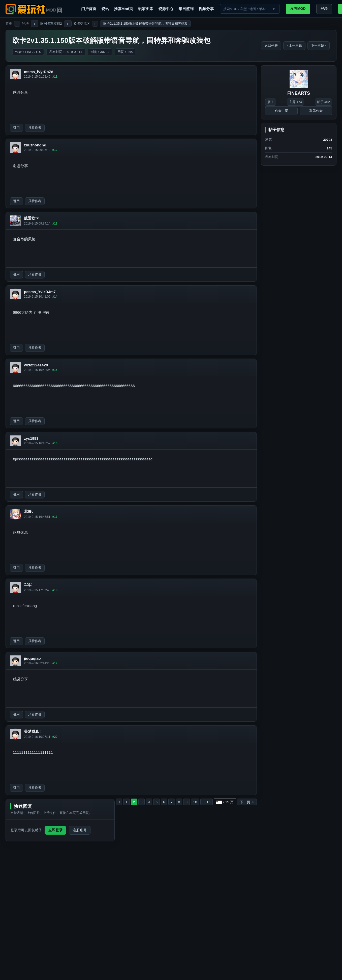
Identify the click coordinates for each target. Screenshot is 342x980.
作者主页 (282, 111)
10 (195, 802)
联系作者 (316, 111)
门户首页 (89, 9)
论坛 (25, 24)
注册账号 (80, 830)
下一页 (245, 802)
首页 (9, 24)
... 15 (207, 802)
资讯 (105, 9)
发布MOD (298, 9)
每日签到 (186, 9)
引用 (16, 128)
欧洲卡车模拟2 (51, 24)
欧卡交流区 (82, 24)
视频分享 (206, 9)
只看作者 (35, 128)
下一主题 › (319, 45)
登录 (324, 9)
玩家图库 (146, 9)
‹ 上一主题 (294, 45)
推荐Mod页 (123, 9)
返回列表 (271, 45)
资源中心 (166, 9)
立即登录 (55, 830)
